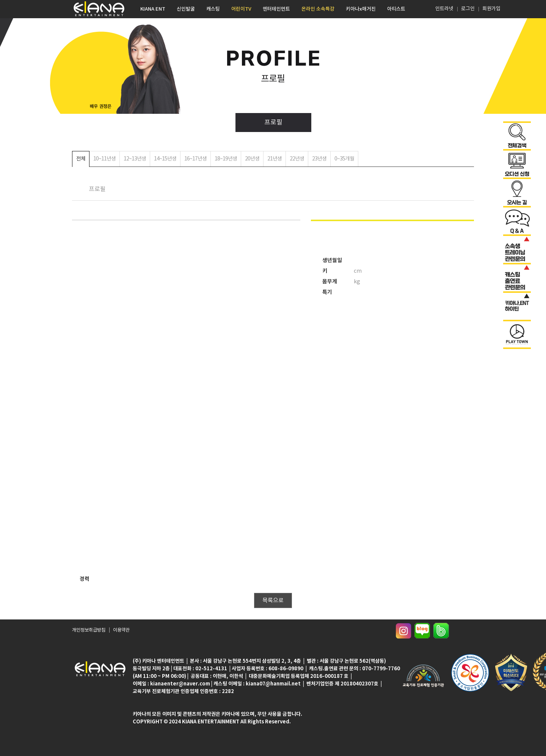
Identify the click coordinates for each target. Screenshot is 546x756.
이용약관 (121, 631)
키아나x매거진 (361, 9)
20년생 (252, 159)
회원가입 (491, 9)
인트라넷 (444, 9)
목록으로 (273, 601)
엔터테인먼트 (276, 9)
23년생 (319, 159)
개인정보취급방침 (89, 631)
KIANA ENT (153, 9)
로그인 (468, 9)
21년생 (275, 159)
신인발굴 (186, 9)
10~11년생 (104, 159)
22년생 (297, 159)
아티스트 (396, 9)
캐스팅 (213, 9)
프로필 (273, 123)
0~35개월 (344, 159)
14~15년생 (165, 159)
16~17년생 (195, 159)
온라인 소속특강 (318, 9)
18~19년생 (226, 159)
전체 (81, 159)
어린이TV (241, 9)
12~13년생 (135, 159)
